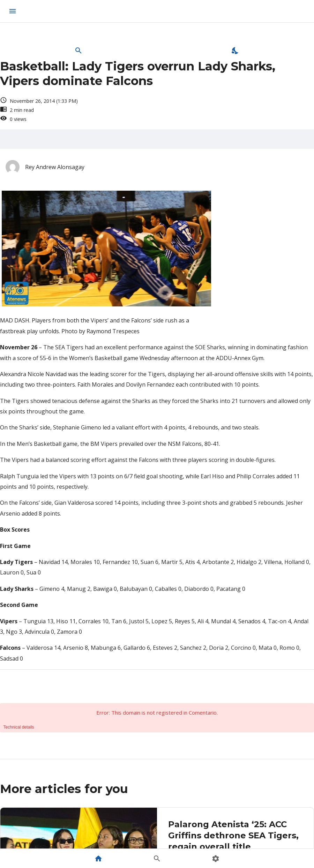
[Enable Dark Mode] (236, 51)
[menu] (13, 11)
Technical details (19, 727)
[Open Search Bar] (78, 51)
